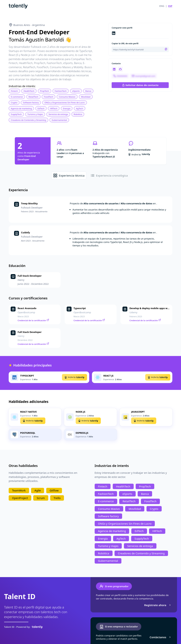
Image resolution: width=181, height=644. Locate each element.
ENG (162, 6)
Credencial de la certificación (33, 320)
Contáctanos (160, 637)
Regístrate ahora (158, 605)
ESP (170, 6)
